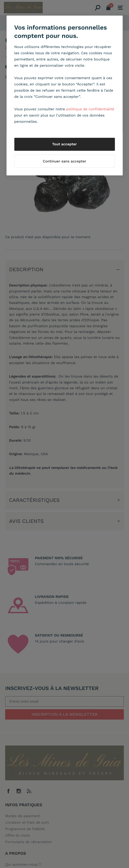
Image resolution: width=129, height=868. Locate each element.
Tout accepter (65, 144)
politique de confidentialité (90, 109)
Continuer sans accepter (64, 161)
